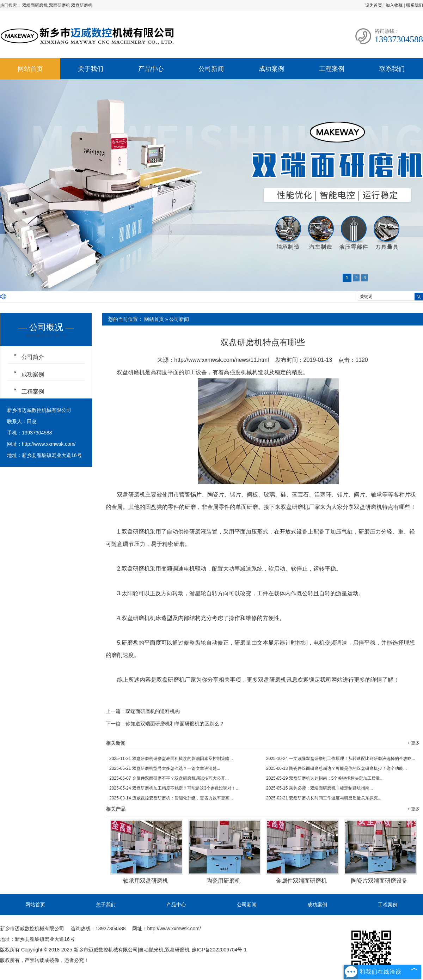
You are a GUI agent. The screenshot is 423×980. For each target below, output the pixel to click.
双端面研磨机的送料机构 (153, 711)
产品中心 (151, 69)
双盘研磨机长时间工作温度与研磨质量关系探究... (324, 798)
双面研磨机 (60, 5)
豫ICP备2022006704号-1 (219, 950)
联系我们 (415, 5)
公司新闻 (211, 69)
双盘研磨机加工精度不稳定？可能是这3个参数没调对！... (174, 788)
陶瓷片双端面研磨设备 (379, 881)
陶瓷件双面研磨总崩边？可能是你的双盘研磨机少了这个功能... (336, 768)
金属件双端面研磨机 (301, 881)
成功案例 (271, 69)
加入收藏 (394, 5)
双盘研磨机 (82, 5)
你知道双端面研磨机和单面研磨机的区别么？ (175, 724)
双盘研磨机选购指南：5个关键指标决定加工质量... (325, 778)
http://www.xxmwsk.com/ (49, 444)
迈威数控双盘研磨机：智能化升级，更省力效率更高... (171, 798)
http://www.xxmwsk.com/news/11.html (222, 360)
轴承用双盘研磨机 (146, 881)
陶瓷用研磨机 (223, 881)
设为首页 (374, 5)
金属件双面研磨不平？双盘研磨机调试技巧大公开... (169, 778)
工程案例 (332, 69)
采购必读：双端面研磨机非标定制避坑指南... (320, 788)
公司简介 (33, 357)
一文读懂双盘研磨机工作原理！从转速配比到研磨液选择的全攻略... (341, 759)
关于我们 (91, 69)
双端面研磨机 (35, 5)
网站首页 (30, 69)
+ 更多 (413, 743)
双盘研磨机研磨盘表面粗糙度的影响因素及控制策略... (171, 759)
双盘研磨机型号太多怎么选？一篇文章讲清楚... (165, 768)
